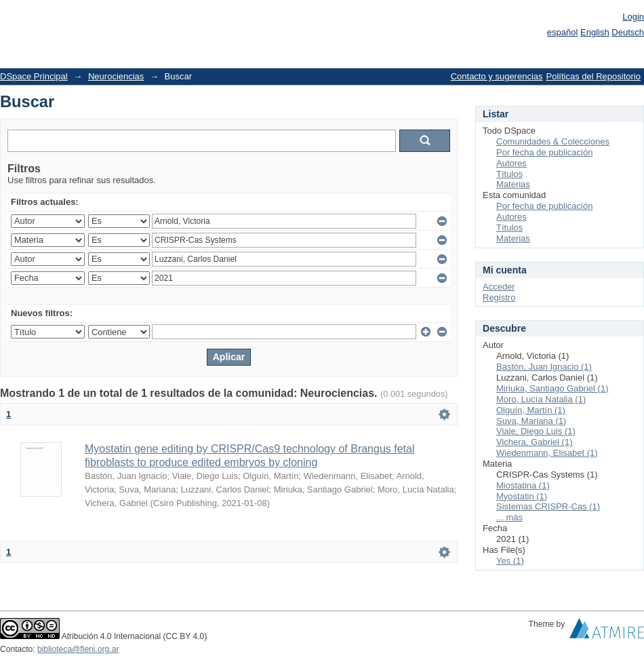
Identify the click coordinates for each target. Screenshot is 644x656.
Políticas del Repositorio (593, 76)
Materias (513, 184)
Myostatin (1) (522, 496)
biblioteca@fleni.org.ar (78, 649)
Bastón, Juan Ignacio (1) (544, 367)
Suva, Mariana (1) (531, 421)
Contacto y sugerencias (497, 76)
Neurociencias (116, 76)
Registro (499, 297)
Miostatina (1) (523, 485)
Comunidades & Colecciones (553, 141)
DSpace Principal (34, 76)
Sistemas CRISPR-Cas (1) (548, 506)
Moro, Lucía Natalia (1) (541, 399)
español (563, 32)
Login (633, 17)
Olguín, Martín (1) (531, 410)
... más (509, 517)
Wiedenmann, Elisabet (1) (547, 453)
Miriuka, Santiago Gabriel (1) (552, 388)
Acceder (499, 287)
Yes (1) (510, 561)
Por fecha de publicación (544, 152)
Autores (511, 163)
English (595, 32)
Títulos (509, 174)
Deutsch (628, 32)
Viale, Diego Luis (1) (536, 431)
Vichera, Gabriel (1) (534, 442)
